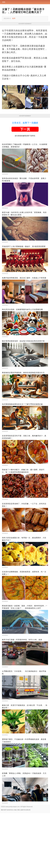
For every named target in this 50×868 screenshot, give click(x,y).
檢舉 (14, 18)
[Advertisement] (25, 40)
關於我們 (4, 865)
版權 (22, 865)
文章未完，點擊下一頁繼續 (25, 178)
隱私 (19, 865)
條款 (16, 865)
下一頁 (25, 184)
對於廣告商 (27, 865)
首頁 (4, 2)
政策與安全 (10, 865)
